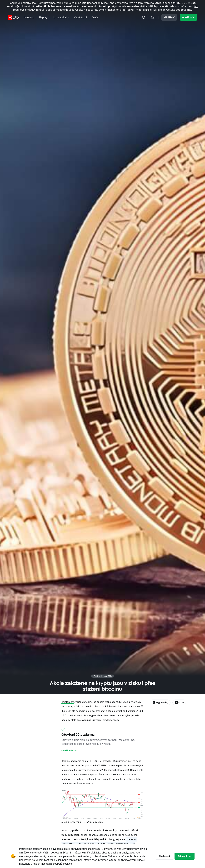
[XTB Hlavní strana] (13, 18)
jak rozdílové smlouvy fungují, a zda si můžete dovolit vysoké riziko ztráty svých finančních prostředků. (106, 8)
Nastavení (164, 856)
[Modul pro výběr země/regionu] (153, 17)
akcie (83, 715)
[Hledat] (144, 17)
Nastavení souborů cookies (56, 864)
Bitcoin (113, 706)
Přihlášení (169, 17)
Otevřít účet (188, 17)
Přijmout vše (185, 856)
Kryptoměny (68, 702)
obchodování (101, 706)
